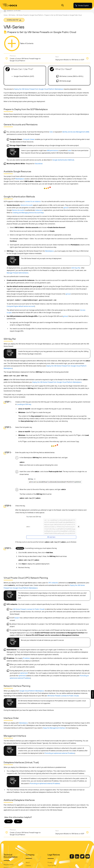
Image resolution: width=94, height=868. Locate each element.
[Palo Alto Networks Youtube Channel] (88, 858)
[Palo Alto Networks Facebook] (72, 858)
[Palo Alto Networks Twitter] (82, 858)
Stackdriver (39, 164)
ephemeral (24, 673)
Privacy (50, 862)
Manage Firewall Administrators (18, 273)
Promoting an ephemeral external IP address (60, 753)
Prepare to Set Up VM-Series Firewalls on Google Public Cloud (63, 15)
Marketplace (20, 179)
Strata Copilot (82, 6)
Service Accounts (27, 205)
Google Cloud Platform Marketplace (32, 691)
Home (5, 15)
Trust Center (52, 866)
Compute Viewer (29, 139)
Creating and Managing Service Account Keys (28, 213)
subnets (11, 585)
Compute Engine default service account (21, 306)
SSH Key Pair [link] (76, 268)
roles (51, 132)
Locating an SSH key (24, 404)
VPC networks (53, 583)
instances (39, 210)
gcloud (66, 208)
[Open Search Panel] (63, 6)
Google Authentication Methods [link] (63, 160)
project (17, 618)
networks (72, 583)
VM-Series (12, 15)
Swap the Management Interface (54, 728)
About (28, 862)
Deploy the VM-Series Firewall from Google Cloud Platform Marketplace (39, 89)
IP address (26, 658)
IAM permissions (53, 150)
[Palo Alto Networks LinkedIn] (77, 858)
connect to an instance (33, 201)
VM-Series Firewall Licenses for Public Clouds (29, 609)
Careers (28, 866)
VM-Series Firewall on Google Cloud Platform (30, 15)
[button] (92, 694)
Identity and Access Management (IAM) (76, 132)
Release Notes (9, 865)
